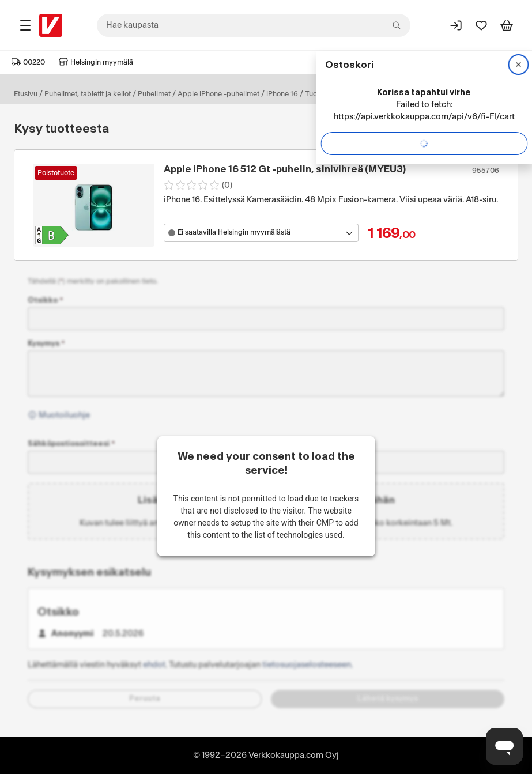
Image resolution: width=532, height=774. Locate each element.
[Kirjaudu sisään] (456, 25)
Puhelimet (154, 94)
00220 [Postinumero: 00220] (28, 62)
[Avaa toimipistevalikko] (261, 233)
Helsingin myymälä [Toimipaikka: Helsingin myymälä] (96, 62)
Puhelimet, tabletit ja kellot (88, 94)
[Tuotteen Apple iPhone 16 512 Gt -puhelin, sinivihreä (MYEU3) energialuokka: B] (52, 235)
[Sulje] (518, 65)
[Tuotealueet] (25, 25)
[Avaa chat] (504, 746)
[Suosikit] (481, 25)
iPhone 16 (282, 94)
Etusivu (26, 94)
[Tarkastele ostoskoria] (507, 25)
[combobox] (254, 25)
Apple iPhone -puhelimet (218, 94)
